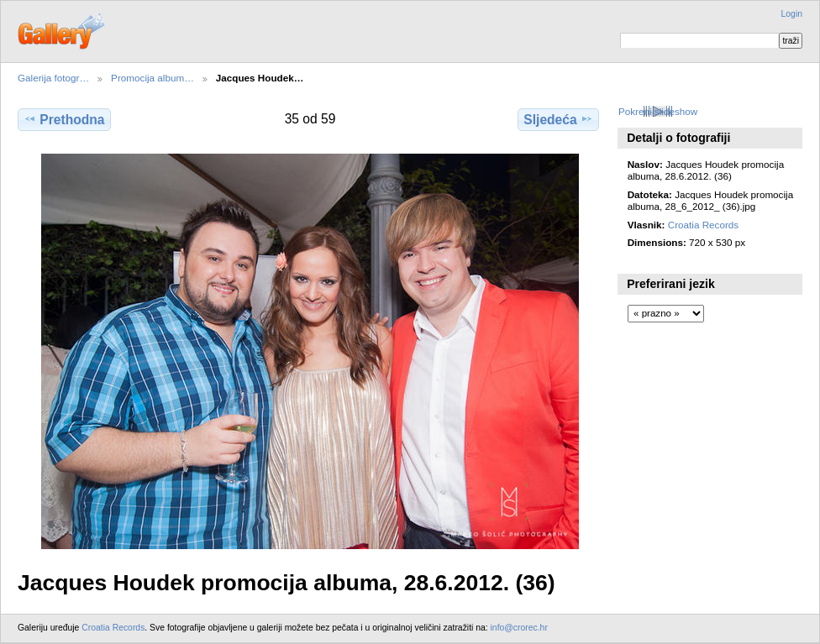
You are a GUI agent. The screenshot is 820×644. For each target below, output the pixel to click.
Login (792, 14)
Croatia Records (703, 225)
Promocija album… (152, 78)
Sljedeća (558, 119)
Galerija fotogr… (53, 78)
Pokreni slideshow (658, 111)
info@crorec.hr (519, 628)
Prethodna (64, 119)
